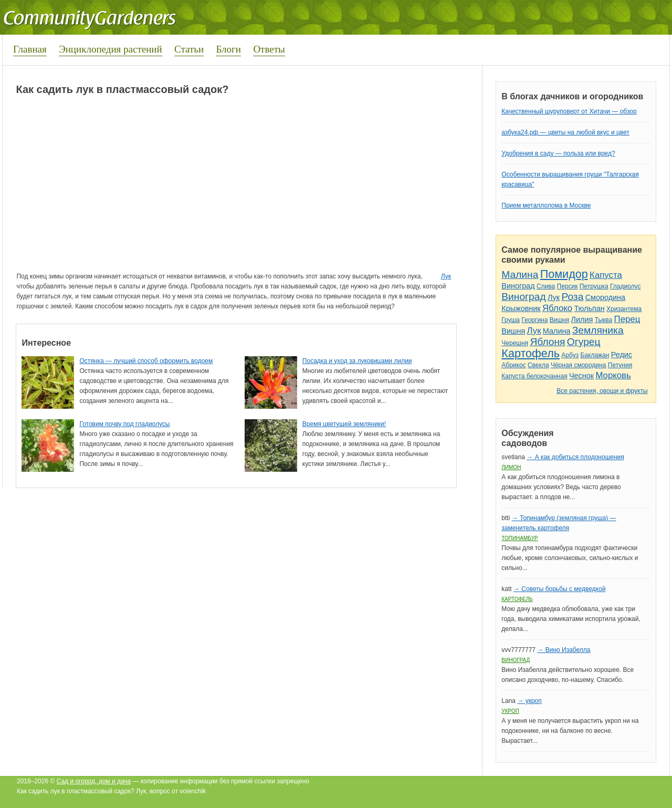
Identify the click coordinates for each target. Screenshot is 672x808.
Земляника (598, 330)
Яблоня (547, 342)
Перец (627, 319)
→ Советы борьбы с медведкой (559, 589)
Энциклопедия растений (111, 49)
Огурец (584, 342)
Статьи (189, 49)
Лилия (582, 319)
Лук (446, 276)
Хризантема (624, 309)
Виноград (518, 286)
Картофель (531, 353)
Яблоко (557, 308)
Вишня (559, 320)
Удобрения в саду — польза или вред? (558, 153)
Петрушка (594, 286)
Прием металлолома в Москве (546, 205)
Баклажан (595, 355)
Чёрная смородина (579, 365)
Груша (511, 320)
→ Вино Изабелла (564, 650)
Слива (546, 286)
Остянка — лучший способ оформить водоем (146, 361)
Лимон (511, 467)
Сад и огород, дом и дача (94, 781)
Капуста (606, 275)
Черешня (515, 343)
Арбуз (570, 355)
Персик (568, 286)
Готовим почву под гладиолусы (124, 424)
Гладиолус (625, 286)
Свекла (538, 365)
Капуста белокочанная (534, 376)
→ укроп (529, 701)
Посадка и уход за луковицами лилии (357, 361)
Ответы (269, 49)
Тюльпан (589, 308)
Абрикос (513, 365)
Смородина (605, 297)
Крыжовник (521, 308)
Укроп (510, 711)
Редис (622, 355)
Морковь (613, 375)
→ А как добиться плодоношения (575, 457)
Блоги (228, 49)
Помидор (564, 274)
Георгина (534, 320)
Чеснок (581, 376)
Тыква (604, 320)
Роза (572, 297)
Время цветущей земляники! (344, 424)
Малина (520, 274)
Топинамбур (519, 538)
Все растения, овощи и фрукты (602, 391)
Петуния (620, 365)
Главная (30, 49)
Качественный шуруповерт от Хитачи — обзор (569, 111)
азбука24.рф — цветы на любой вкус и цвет (565, 132)
